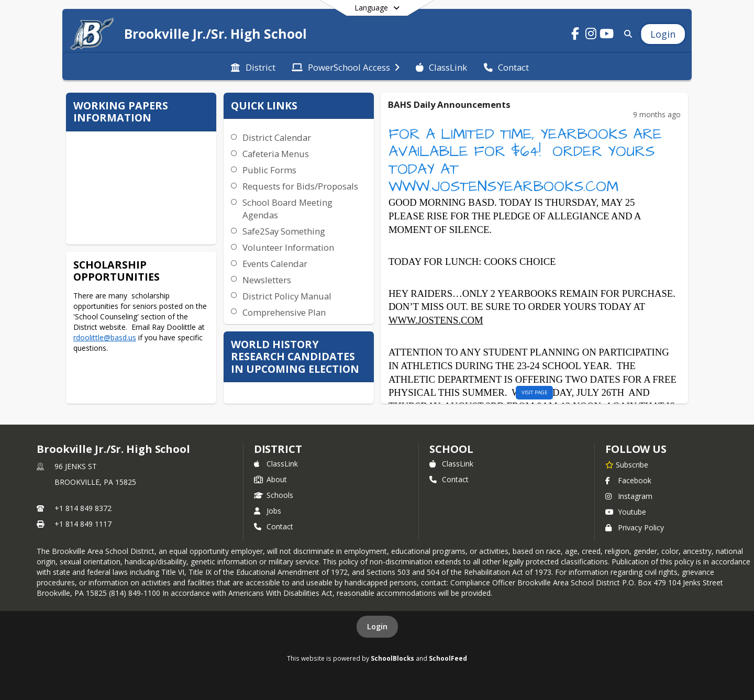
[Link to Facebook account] (575, 35)
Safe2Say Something (284, 231)
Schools (274, 495)
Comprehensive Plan (284, 312)
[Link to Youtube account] (607, 35)
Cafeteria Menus (276, 154)
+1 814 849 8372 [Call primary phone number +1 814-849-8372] (83, 508)
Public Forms (269, 170)
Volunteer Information (288, 247)
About (270, 479)
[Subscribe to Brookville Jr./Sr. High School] (627, 464)
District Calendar (277, 137)
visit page (535, 392)
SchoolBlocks (392, 658)
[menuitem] (253, 66)
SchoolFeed (448, 658)
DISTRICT (278, 449)
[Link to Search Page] (626, 34)
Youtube (626, 512)
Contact (274, 526)
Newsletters (267, 280)
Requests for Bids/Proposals (300, 186)
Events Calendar (275, 264)
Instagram (629, 496)
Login (377, 626)
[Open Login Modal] (663, 34)
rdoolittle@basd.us (105, 337)
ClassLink (276, 464)
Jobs (268, 511)
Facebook (628, 480)
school (451, 449)
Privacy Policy (635, 527)
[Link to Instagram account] (591, 35)
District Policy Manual (287, 296)
